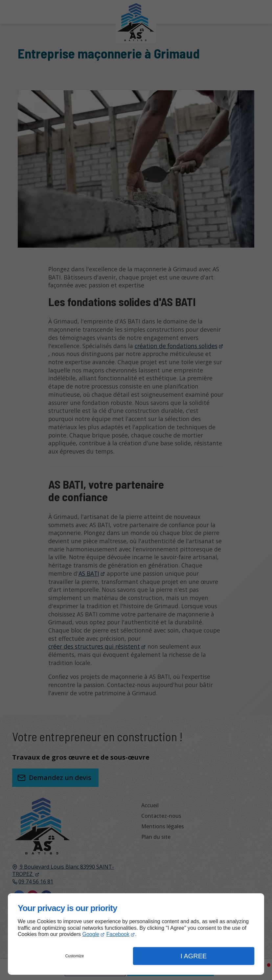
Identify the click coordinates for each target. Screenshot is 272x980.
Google (91, 934)
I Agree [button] (193, 956)
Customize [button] (75, 956)
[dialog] (136, 934)
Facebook (118, 934)
